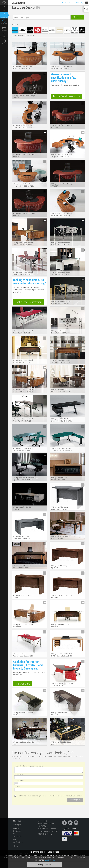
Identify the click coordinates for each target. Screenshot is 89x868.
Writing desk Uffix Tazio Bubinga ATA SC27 (62, 185)
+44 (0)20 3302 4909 (70, 2)
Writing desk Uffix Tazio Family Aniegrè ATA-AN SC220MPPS (61, 67)
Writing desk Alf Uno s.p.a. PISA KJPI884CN (24, 596)
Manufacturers (18, 821)
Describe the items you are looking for (30, 766)
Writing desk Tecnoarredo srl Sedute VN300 (61, 626)
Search (79, 17)
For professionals (18, 841)
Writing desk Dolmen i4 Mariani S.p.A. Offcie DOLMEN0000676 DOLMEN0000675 (24, 449)
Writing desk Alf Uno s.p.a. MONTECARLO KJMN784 (60, 508)
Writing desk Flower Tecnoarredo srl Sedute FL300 (23, 655)
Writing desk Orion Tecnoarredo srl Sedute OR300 (24, 626)
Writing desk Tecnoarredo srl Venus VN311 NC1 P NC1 (23, 361)
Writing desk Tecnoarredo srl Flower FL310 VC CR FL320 (23, 420)
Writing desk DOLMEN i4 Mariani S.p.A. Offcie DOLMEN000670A (62, 420)
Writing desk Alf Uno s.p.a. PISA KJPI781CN (62, 596)
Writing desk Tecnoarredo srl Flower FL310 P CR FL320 (23, 332)
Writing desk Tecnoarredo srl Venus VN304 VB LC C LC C (61, 273)
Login (82, 2)
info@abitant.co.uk (45, 834)
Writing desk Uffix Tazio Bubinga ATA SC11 (24, 214)
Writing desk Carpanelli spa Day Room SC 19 (24, 743)
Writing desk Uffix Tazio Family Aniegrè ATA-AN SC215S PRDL (23, 126)
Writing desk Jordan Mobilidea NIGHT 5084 (23, 714)
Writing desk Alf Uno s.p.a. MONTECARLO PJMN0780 (22, 537)
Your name (20, 774)
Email (18, 787)
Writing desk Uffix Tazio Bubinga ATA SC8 (24, 156)
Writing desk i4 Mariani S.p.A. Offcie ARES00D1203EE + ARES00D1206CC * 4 (23, 567)
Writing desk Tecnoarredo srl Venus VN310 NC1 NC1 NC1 (61, 361)
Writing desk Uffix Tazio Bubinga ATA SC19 (62, 126)
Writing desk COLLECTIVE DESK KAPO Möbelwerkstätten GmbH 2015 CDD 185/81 (62, 655)
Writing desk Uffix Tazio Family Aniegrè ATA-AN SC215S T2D (61, 214)
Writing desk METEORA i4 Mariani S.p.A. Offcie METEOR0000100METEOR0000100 (63, 479)
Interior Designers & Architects (17, 832)
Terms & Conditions (55, 796)
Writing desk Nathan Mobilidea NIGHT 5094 (62, 714)
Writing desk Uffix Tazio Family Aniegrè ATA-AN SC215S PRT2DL (62, 156)
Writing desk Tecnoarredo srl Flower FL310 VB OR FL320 (61, 302)
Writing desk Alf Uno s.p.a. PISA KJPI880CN (62, 567)
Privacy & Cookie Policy (74, 796)
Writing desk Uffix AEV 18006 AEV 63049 (23, 508)
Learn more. (50, 860)
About (16, 846)
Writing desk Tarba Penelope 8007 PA (61, 743)
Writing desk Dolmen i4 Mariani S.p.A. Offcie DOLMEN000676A (62, 449)
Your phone (20, 780)
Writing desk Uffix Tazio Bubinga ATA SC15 (24, 97)
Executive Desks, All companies (23, 35)
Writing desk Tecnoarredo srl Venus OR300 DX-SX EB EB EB (61, 391)
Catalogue (17, 825)
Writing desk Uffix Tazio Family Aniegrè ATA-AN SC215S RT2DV (24, 185)
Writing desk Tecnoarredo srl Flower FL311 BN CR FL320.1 (61, 332)
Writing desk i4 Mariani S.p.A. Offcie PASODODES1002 (61, 537)
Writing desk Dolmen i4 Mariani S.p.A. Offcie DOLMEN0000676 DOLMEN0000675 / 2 (24, 479)
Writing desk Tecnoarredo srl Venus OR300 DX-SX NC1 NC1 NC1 (23, 391)
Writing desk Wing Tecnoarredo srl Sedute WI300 (62, 684)
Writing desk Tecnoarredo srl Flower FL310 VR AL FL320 (23, 273)
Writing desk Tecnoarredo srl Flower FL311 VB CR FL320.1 (61, 244)
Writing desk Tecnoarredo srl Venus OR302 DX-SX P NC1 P (23, 244)
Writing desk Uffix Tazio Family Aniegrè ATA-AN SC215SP (23, 67)
